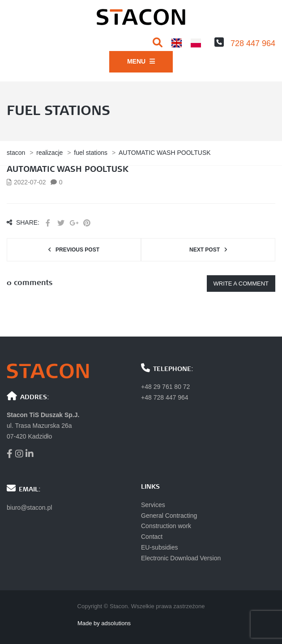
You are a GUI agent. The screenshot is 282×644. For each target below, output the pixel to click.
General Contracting (169, 516)
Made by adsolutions (104, 623)
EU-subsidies (159, 547)
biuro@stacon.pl (29, 508)
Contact (152, 537)
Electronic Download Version (181, 558)
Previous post (77, 250)
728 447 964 (253, 43)
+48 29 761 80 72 (165, 387)
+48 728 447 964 (165, 397)
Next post (205, 250)
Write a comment (241, 284)
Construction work (166, 526)
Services (153, 505)
